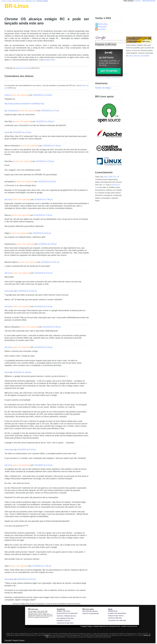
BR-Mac (153, 1)
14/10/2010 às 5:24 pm (43, 307)
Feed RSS (102, 29)
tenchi (7, 132)
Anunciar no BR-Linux (65, 623)
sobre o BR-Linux (110, 177)
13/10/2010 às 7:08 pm (43, 200)
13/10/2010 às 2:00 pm (45, 121)
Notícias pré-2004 (115, 618)
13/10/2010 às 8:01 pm (42, 233)
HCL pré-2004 (121, 620)
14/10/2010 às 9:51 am (50, 262)
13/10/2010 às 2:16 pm (22, 132)
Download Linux (19, 1)
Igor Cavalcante (11, 111)
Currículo (137, 1)
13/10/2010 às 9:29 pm (47, 244)
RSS (72, 618)
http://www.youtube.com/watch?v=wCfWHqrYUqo (24, 104)
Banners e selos (63, 621)
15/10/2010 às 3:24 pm (43, 465)
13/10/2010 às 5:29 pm (47, 182)
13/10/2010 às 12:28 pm (42, 95)
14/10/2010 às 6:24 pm (43, 347)
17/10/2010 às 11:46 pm (41, 566)
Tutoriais (112, 620)
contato (47, 635)
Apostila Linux (31, 1)
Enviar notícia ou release (67, 613)
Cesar (7, 95)
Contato (60, 616)
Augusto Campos (22, 68)
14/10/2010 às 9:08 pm (22, 372)
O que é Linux (6, 1)
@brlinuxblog (103, 24)
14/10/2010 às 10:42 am (27, 291)
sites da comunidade (91, 614)
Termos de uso (70, 616)
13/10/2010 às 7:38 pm (43, 215)
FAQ (58, 618)
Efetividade (146, 1)
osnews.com (49, 60)
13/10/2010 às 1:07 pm (50, 111)
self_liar (8, 200)
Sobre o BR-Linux (63, 611)
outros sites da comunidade (139, 56)
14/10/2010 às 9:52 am (43, 273)
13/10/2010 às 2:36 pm (52, 146)
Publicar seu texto (116, 616)
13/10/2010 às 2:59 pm (45, 161)
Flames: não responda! (117, 613)
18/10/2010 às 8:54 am (27, 579)
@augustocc (102, 27)
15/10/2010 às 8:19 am (27, 450)
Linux (7, 10)
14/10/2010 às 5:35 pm (52, 327)
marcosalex (9, 291)
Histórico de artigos (103, 88)
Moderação (113, 611)
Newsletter (65, 618)
